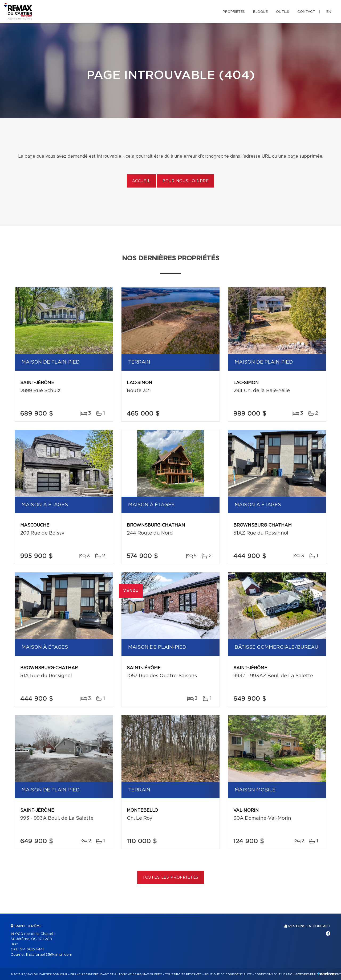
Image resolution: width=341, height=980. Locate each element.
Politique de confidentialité (228, 974)
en (329, 12)
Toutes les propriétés (171, 878)
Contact (306, 12)
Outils (283, 12)
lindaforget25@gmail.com (49, 955)
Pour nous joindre (186, 181)
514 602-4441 (32, 949)
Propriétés (234, 12)
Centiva (326, 974)
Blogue (260, 12)
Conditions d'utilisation (275, 974)
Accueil (141, 181)
